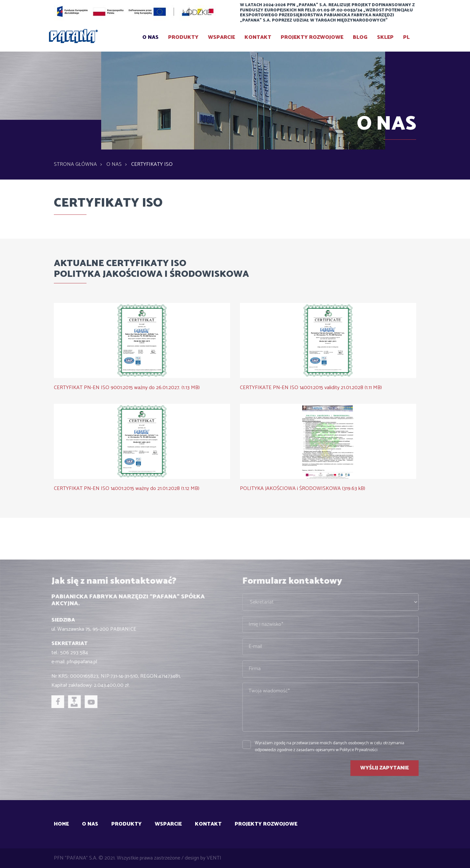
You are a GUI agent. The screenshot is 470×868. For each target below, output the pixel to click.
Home (61, 824)
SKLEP (385, 37)
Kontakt (258, 37)
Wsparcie (221, 37)
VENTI (214, 858)
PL (406, 37)
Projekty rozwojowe (312, 37)
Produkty (183, 37)
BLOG (360, 37)
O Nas (150, 37)
